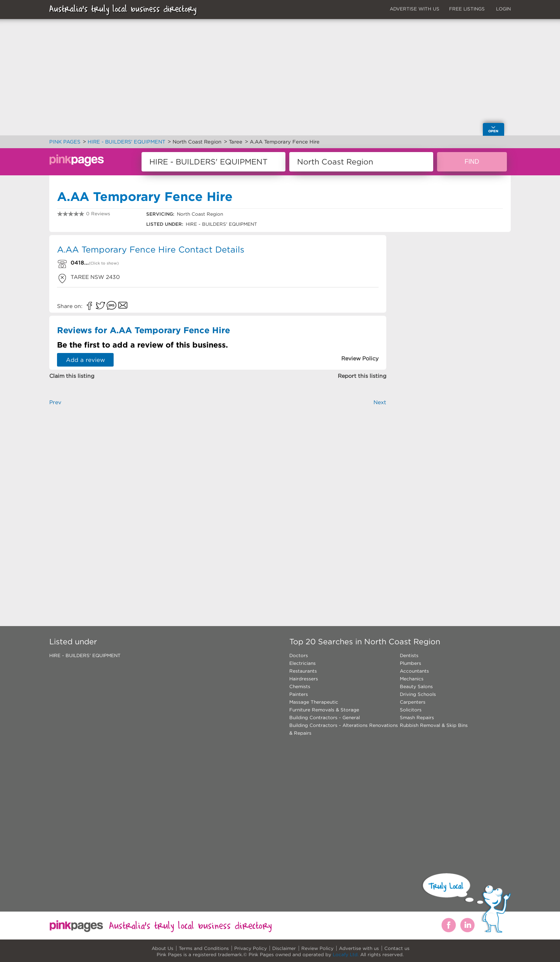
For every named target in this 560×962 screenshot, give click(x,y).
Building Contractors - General (325, 717)
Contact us (397, 948)
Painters (299, 694)
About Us (162, 948)
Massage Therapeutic (314, 702)
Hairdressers (304, 679)
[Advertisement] (218, 503)
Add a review (86, 360)
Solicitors (411, 710)
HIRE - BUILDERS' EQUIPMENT (85, 655)
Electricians (302, 663)
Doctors (299, 655)
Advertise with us (359, 948)
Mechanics (412, 679)
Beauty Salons (416, 686)
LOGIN (503, 9)
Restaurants (303, 671)
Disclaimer (284, 948)
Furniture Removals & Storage (324, 710)
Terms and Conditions (204, 948)
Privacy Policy (251, 948)
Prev (55, 402)
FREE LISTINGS (467, 9)
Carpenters (413, 702)
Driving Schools (418, 694)
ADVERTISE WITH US (415, 9)
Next (380, 402)
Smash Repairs (417, 717)
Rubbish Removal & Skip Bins (434, 725)
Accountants (414, 671)
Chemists (300, 686)
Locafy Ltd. (346, 954)
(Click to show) (104, 263)
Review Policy (317, 948)
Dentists (409, 655)
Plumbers (410, 663)
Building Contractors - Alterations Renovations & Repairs (344, 729)
